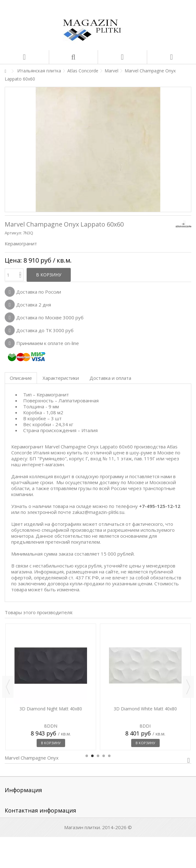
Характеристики (61, 378)
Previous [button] (8, 687)
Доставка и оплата (110, 378)
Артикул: (13, 233)
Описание (21, 378)
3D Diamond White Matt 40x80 (145, 709)
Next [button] (188, 687)
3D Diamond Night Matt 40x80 (51, 709)
